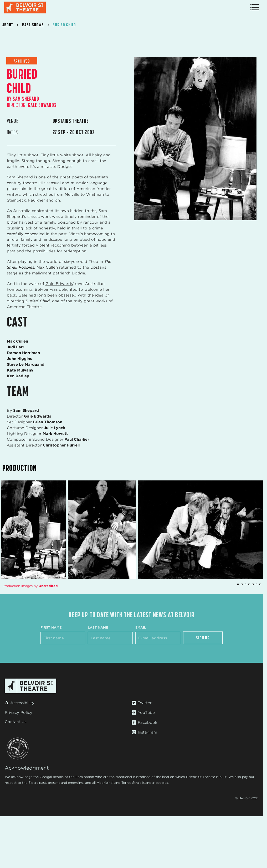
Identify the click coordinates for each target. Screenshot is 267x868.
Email (141, 627)
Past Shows (33, 25)
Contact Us (16, 722)
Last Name (98, 627)
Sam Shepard (20, 177)
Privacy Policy (19, 713)
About (8, 25)
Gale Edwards (59, 284)
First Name (51, 627)
